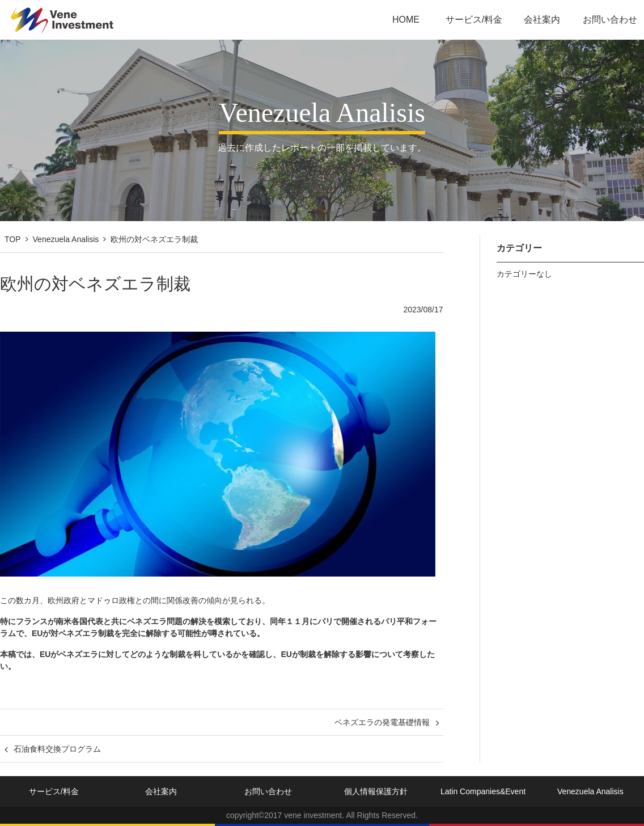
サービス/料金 (474, 20)
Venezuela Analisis (66, 239)
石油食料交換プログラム (57, 749)
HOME (406, 20)
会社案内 (542, 20)
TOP (13, 239)
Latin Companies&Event (483, 791)
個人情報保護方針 (376, 791)
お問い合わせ (610, 20)
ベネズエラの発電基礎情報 (382, 722)
